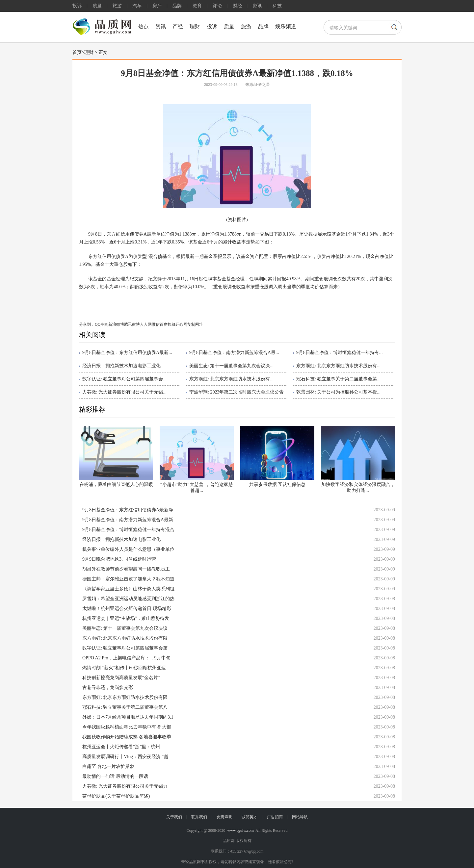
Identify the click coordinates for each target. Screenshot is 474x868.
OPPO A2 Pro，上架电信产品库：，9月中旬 (126, 658)
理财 (195, 26)
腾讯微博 (132, 324)
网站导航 (300, 817)
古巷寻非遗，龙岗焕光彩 (108, 688)
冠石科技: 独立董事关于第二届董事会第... (338, 379)
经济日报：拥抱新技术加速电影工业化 (121, 366)
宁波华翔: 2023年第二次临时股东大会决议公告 (237, 392)
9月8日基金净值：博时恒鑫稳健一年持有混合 (128, 530)
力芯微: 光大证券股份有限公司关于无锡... (124, 392)
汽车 (137, 6)
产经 (178, 26)
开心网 (181, 324)
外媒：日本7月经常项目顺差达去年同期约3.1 (128, 717)
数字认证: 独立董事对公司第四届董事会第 (125, 648)
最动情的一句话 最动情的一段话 (115, 776)
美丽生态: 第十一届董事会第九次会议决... (231, 366)
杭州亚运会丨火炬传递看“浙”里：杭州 (121, 747)
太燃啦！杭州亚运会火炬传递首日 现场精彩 (127, 609)
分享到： (87, 324)
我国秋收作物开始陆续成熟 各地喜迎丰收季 (127, 737)
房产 (157, 6)
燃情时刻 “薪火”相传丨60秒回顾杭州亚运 (124, 668)
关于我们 (174, 817)
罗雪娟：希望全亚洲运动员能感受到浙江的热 (128, 599)
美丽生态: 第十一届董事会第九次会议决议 (125, 628)
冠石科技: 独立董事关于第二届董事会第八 (125, 707)
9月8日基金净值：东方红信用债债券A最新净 (128, 510)
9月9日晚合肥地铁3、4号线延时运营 (119, 559)
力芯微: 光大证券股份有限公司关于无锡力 (125, 786)
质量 (97, 6)
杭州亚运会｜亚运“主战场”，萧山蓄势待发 (126, 618)
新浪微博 (116, 324)
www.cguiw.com (240, 830)
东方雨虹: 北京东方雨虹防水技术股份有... (338, 366)
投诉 (77, 6)
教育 (197, 6)
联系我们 (199, 817)
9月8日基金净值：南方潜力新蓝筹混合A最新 (128, 520)
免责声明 (224, 817)
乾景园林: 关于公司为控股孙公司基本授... (338, 392)
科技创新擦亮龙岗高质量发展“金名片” (121, 678)
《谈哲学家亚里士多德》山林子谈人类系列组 (128, 589)
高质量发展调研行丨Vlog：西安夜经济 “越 (125, 757)
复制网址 (195, 324)
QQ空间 (102, 324)
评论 (217, 6)
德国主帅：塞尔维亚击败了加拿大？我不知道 (128, 579)
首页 (77, 52)
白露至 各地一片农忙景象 (108, 766)
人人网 (146, 324)
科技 (277, 6)
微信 (156, 324)
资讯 (257, 6)
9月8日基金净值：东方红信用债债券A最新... (127, 353)
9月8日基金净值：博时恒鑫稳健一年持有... (340, 353)
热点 (144, 26)
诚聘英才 (250, 817)
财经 (237, 6)
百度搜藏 (168, 324)
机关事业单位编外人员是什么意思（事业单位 (128, 549)
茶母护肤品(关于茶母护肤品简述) (116, 796)
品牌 (177, 6)
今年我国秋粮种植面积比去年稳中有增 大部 (127, 727)
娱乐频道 (286, 26)
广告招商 (275, 817)
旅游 (117, 6)
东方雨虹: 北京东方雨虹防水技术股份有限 (125, 638)
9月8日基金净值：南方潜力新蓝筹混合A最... (234, 353)
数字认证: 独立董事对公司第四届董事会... (124, 379)
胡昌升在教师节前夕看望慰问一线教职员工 (126, 569)
